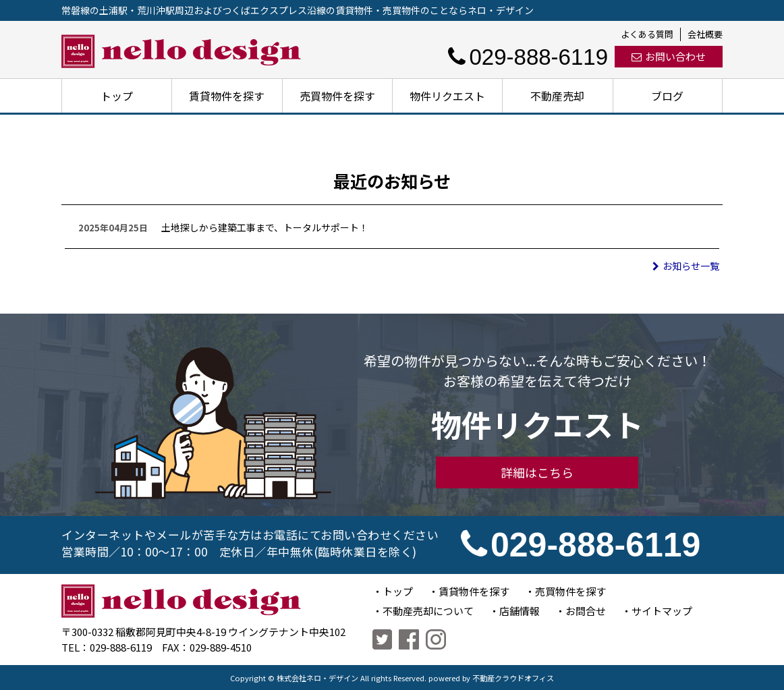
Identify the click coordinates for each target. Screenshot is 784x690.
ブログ (667, 96)
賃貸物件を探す (227, 96)
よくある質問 (647, 34)
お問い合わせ (669, 56)
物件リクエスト (447, 96)
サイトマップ (662, 611)
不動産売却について (428, 611)
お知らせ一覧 (686, 266)
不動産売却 (557, 96)
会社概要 (705, 34)
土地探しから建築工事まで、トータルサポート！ (265, 227)
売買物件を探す (337, 96)
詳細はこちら (537, 472)
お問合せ (586, 611)
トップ (117, 96)
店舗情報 (520, 611)
